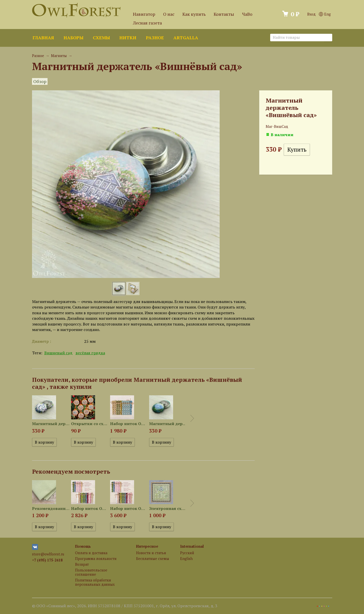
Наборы (73, 38)
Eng (325, 14)
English (186, 559)
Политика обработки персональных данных (95, 582)
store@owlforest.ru (48, 554)
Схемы (101, 38)
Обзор (40, 81)
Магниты (59, 56)
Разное (155, 38)
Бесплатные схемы (153, 559)
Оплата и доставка (91, 553)
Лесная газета (147, 23)
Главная (43, 38)
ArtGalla (186, 38)
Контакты (224, 14)
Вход (311, 14)
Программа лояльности (96, 559)
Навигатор (144, 14)
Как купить (194, 14)
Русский (187, 553)
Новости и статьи (151, 553)
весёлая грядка (90, 353)
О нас (169, 14)
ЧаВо (247, 14)
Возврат (82, 564)
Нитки (128, 38)
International (192, 546)
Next (192, 418)
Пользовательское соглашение (91, 572)
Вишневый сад (58, 353)
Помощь (83, 546)
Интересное (147, 546)
